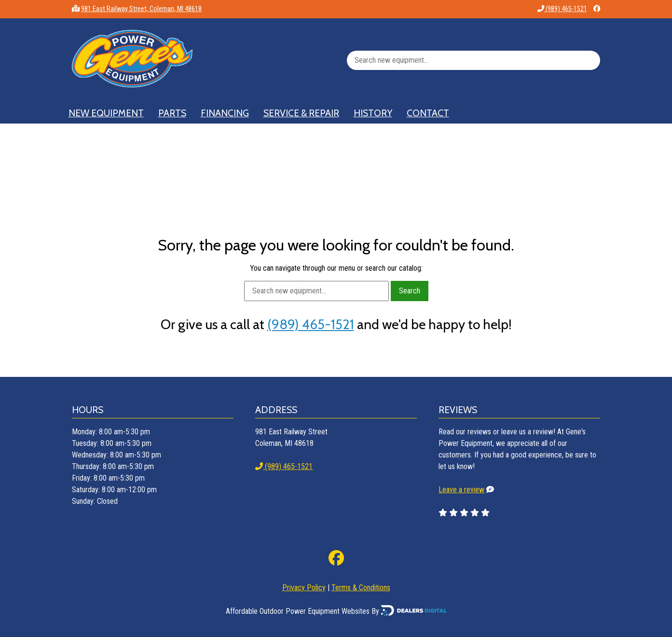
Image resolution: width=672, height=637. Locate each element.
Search (410, 291)
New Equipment (106, 113)
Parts (172, 113)
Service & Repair (301, 113)
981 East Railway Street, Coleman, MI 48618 (141, 9)
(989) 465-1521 (562, 9)
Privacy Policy (304, 588)
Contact (428, 113)
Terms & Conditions (361, 588)
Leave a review (461, 490)
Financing (225, 113)
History (373, 113)
